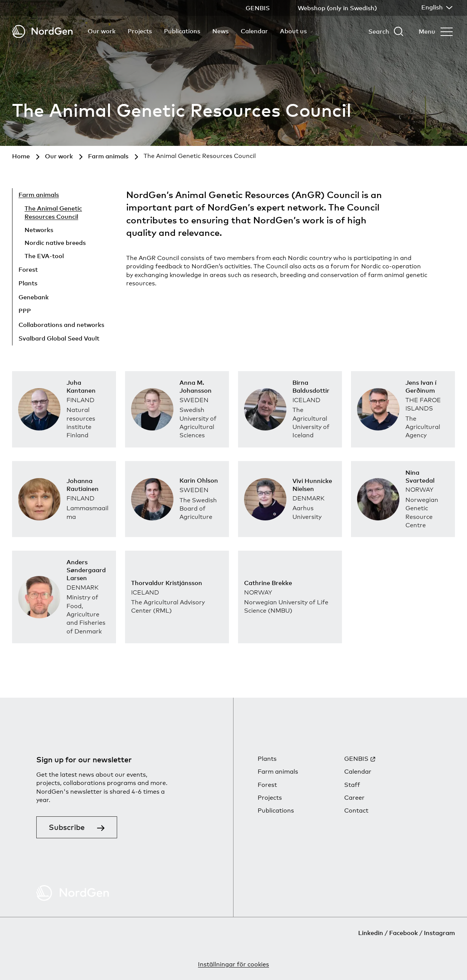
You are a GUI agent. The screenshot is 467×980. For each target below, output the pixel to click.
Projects (140, 31)
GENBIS (356, 759)
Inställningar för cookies (233, 964)
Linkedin (371, 933)
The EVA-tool (44, 256)
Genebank (34, 297)
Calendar (254, 31)
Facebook (404, 933)
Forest (28, 269)
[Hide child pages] (87, 196)
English (436, 7)
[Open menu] (436, 31)
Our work (102, 31)
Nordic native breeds (55, 243)
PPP (25, 311)
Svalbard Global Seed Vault (59, 338)
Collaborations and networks (61, 325)
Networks (39, 230)
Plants (28, 283)
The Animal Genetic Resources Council (53, 212)
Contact (356, 810)
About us (293, 31)
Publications (182, 31)
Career (354, 798)
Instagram (439, 933)
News (220, 31)
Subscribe (67, 827)
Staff (352, 785)
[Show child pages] (77, 271)
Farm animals (39, 195)
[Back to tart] (42, 32)
